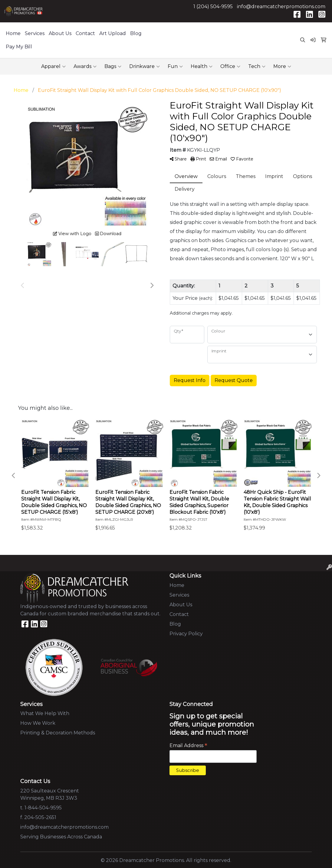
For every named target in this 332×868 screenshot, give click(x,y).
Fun (175, 66)
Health (202, 66)
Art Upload (113, 33)
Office (230, 66)
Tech (257, 66)
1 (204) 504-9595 (213, 6)
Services (35, 33)
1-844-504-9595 (43, 808)
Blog (136, 33)
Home (13, 33)
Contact (85, 33)
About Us (60, 33)
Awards (85, 66)
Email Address (188, 745)
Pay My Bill (19, 47)
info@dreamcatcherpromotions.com (281, 6)
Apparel (53, 66)
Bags (113, 66)
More (282, 66)
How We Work (38, 723)
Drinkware (145, 66)
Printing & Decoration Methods (58, 733)
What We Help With (45, 713)
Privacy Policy (186, 634)
